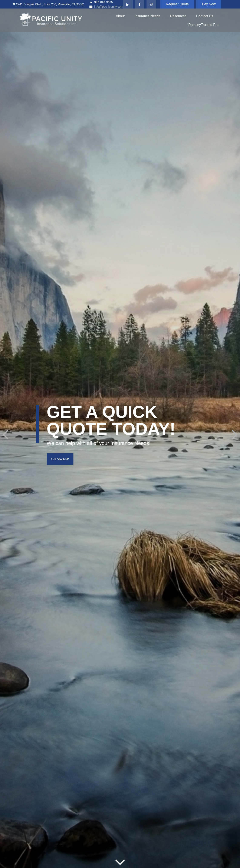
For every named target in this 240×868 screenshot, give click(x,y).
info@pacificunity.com (106, 7)
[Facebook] (140, 4)
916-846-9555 (101, 2)
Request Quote (177, 4)
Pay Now (209, 4)
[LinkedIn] (128, 4)
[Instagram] (151, 4)
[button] (120, 16)
